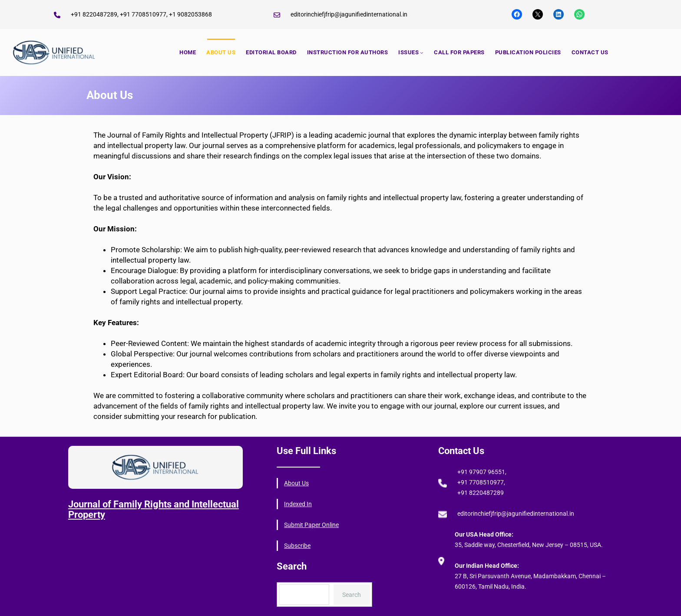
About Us (296, 483)
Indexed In (298, 504)
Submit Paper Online (311, 525)
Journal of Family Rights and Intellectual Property (154, 509)
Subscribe (297, 546)
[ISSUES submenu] (422, 53)
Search (352, 595)
